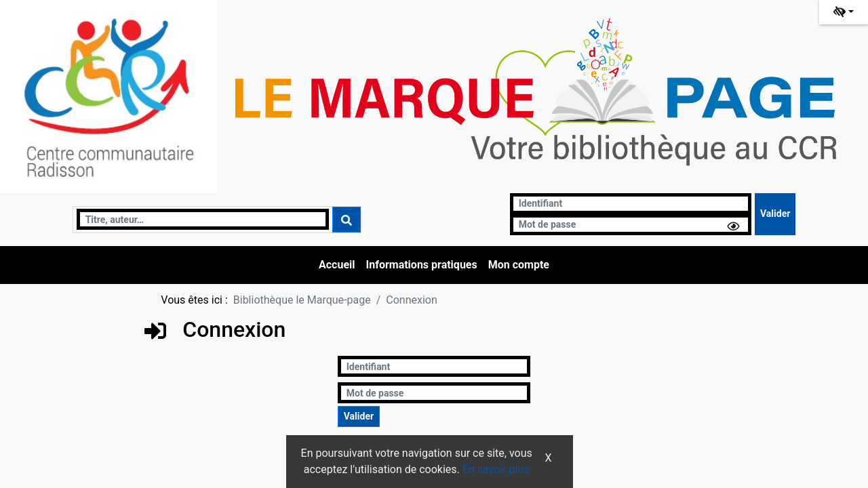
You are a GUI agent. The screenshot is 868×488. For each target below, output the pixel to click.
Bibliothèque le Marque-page (302, 300)
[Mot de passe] (631, 225)
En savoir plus (496, 469)
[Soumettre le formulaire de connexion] (775, 214)
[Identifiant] (631, 204)
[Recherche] (203, 219)
